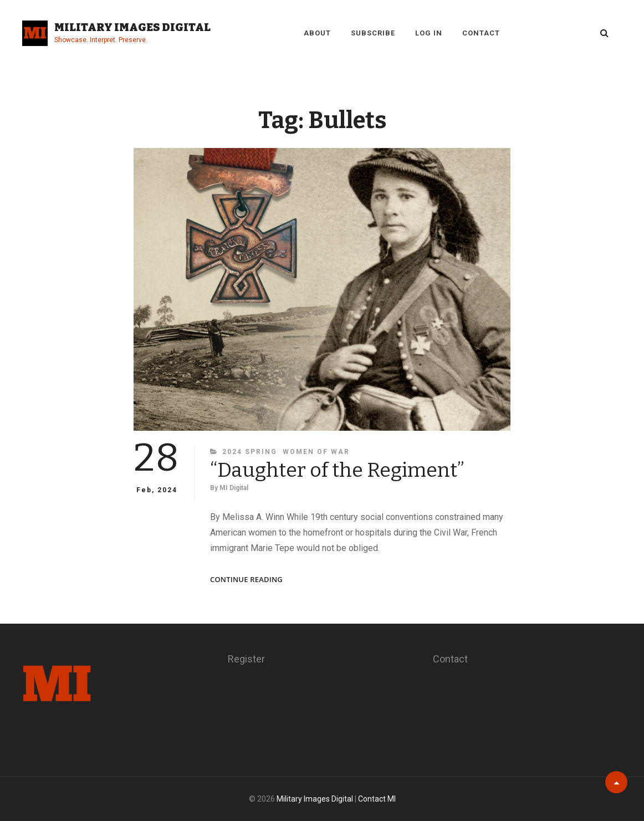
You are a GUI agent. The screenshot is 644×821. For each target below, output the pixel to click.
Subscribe (373, 33)
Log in (429, 33)
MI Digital (234, 488)
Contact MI (377, 799)
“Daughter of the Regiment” (337, 470)
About (317, 33)
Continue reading (246, 580)
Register (246, 659)
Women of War (316, 452)
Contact (481, 33)
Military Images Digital (132, 27)
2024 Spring (250, 452)
